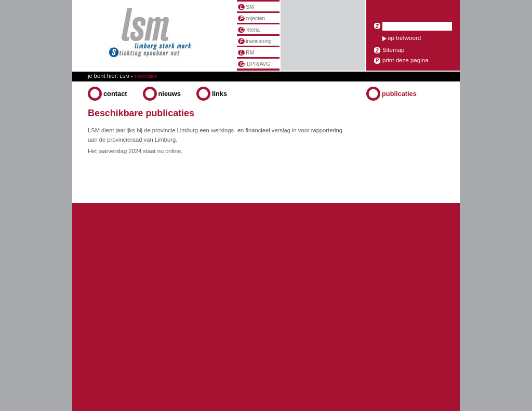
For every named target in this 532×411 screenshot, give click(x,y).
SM (246, 7)
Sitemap (393, 50)
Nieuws (170, 94)
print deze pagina (405, 60)
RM (246, 53)
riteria (249, 30)
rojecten (251, 18)
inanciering (255, 41)
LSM (125, 76)
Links (220, 94)
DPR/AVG (254, 64)
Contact (115, 94)
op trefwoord (404, 38)
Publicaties (399, 94)
